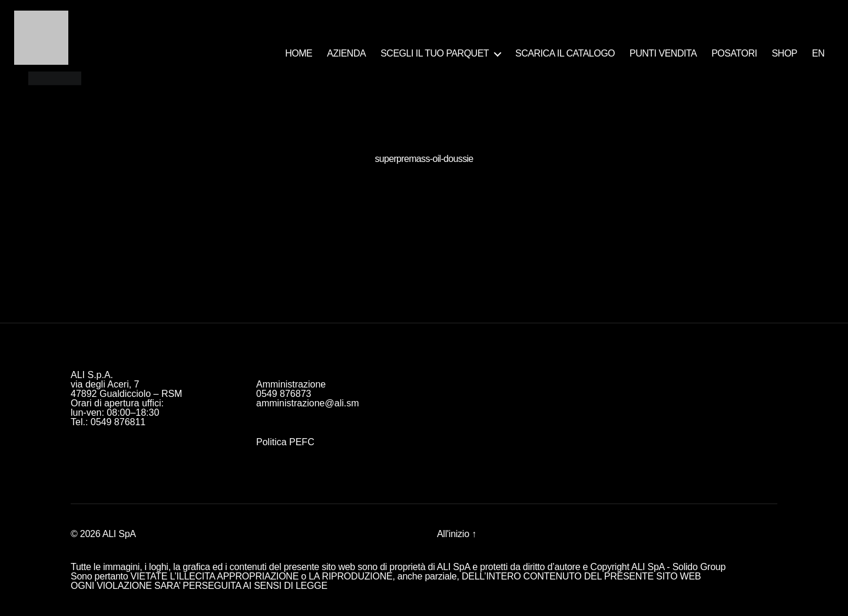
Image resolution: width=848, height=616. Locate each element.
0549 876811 (118, 422)
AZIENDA (346, 53)
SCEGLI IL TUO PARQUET (435, 53)
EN (818, 53)
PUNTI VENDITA (663, 53)
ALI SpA (119, 534)
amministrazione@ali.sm (308, 403)
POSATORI (734, 53)
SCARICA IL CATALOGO (565, 53)
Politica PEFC (285, 442)
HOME (299, 53)
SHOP (784, 53)
